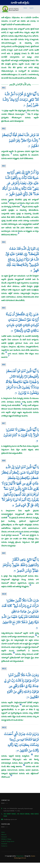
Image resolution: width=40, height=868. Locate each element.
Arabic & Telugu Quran (8, 841)
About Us (4, 835)
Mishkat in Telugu (6, 839)
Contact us (4, 846)
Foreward (4, 837)
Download (4, 844)
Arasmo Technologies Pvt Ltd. (25, 857)
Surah (32, 8)
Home (25, 8)
